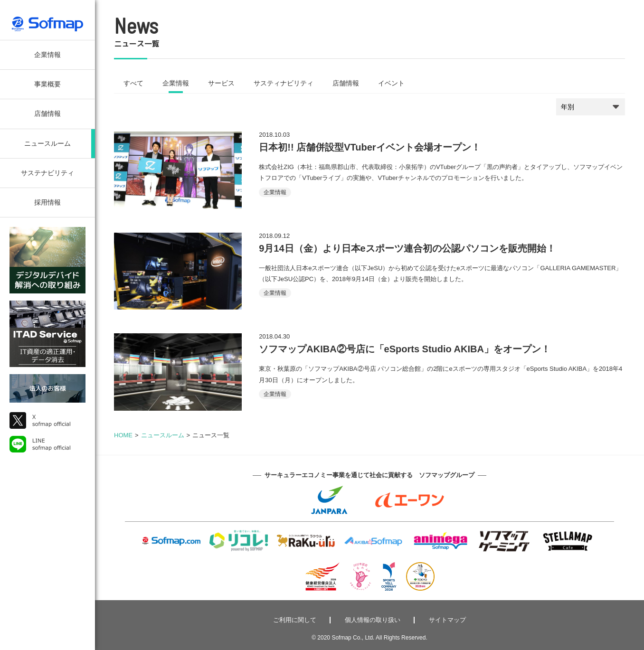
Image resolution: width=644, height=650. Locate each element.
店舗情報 (47, 113)
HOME (123, 435)
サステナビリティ (47, 173)
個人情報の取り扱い (373, 620)
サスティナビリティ (284, 83)
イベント (391, 83)
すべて (133, 83)
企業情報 (47, 55)
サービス (221, 83)
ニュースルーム (47, 143)
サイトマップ (447, 620)
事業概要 (47, 84)
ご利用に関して (295, 620)
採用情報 (47, 202)
